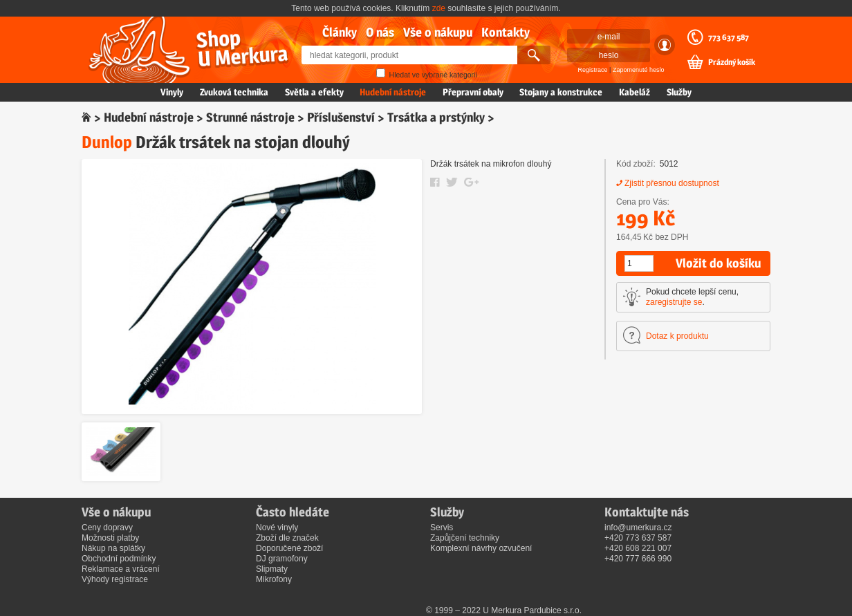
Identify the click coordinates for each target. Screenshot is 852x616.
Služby (679, 92)
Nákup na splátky (113, 548)
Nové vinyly (277, 528)
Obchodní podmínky (119, 559)
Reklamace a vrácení (121, 569)
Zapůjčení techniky (465, 538)
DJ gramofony (282, 559)
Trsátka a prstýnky (436, 117)
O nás (380, 32)
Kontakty (506, 32)
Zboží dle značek (287, 538)
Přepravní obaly (473, 92)
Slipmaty (272, 569)
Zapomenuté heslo (639, 70)
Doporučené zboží (289, 548)
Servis (442, 528)
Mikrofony (274, 579)
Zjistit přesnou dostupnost (672, 183)
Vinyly (172, 92)
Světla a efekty (314, 92)
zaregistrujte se (674, 302)
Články (340, 32)
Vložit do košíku (718, 263)
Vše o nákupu (438, 32)
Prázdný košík (732, 62)
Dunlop (107, 142)
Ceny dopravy (107, 528)
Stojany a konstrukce (561, 92)
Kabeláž (635, 92)
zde (439, 8)
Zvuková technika (234, 92)
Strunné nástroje (250, 117)
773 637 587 (729, 37)
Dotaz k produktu (677, 336)
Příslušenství (341, 117)
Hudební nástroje (393, 92)
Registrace (593, 70)
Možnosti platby (110, 538)
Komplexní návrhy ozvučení (481, 548)
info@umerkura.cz (638, 528)
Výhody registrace (115, 579)
